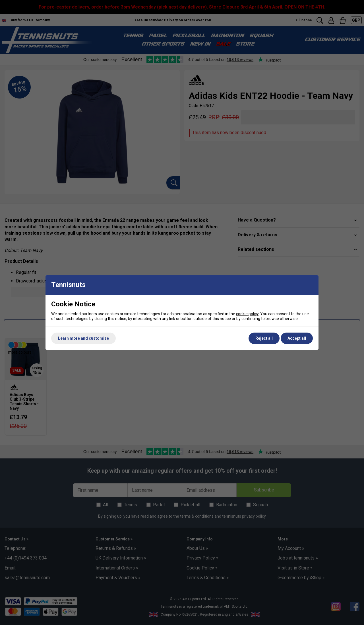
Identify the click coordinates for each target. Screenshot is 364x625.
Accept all (297, 338)
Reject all (264, 338)
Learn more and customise (83, 338)
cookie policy (247, 314)
